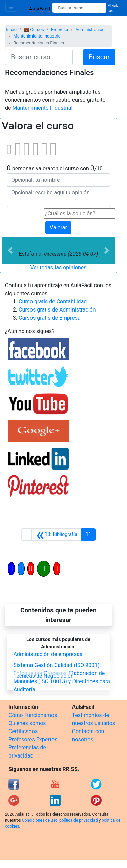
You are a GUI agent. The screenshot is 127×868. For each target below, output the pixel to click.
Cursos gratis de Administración (57, 310)
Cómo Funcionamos (33, 715)
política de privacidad (78, 820)
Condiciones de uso (40, 820)
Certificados (23, 731)
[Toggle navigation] (11, 7)
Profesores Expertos (33, 739)
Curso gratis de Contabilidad (53, 302)
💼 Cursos (34, 30)
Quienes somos (27, 723)
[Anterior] (57, 535)
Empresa (60, 30)
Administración (90, 30)
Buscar (99, 57)
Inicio (11, 30)
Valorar (58, 228)
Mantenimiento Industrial (37, 36)
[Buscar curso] (79, 8)
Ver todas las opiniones (58, 267)
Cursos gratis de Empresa (50, 318)
